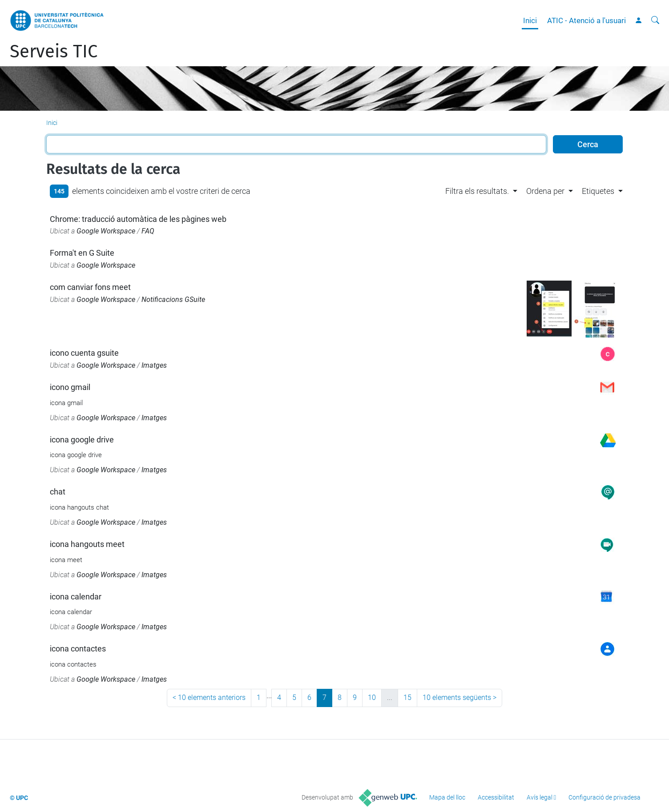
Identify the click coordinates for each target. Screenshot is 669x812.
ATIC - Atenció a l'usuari (586, 20)
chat (58, 492)
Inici (530, 20)
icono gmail (70, 387)
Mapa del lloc (447, 797)
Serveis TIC (54, 52)
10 (372, 697)
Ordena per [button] (545, 191)
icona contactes (78, 649)
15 (407, 697)
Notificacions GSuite (173, 299)
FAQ (148, 231)
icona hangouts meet (87, 544)
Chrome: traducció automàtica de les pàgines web (138, 219)
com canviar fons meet (90, 287)
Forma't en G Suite (82, 253)
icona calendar (76, 597)
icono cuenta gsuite (84, 353)
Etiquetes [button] (598, 191)
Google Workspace (106, 231)
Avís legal (540, 797)
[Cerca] (655, 20)
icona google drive (82, 440)
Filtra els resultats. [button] (477, 191)
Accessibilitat (496, 797)
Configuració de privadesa (605, 797)
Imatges (154, 365)
